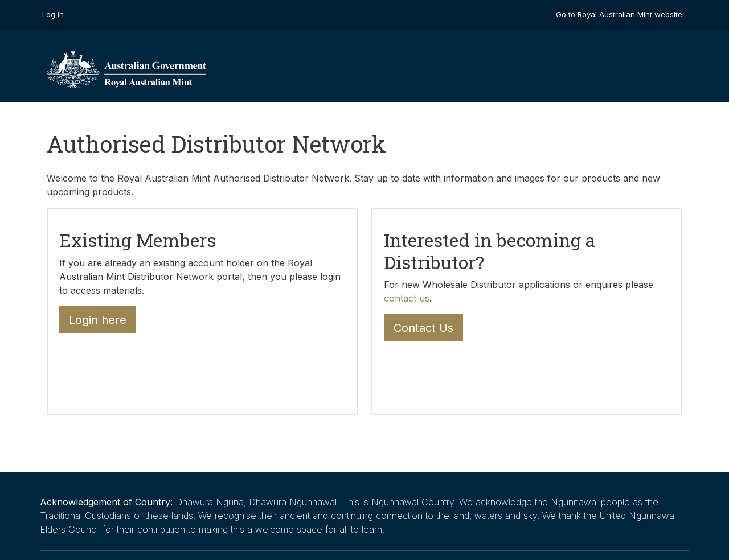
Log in (53, 14)
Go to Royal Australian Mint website (619, 14)
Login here (98, 320)
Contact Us (423, 328)
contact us (407, 298)
